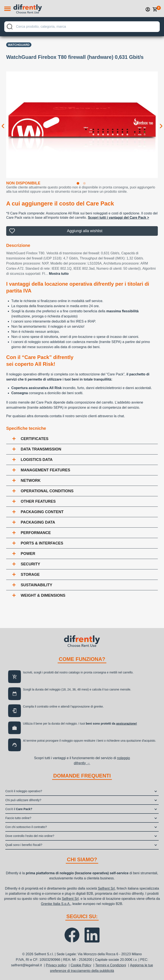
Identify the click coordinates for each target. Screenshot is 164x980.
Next (161, 122)
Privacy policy (56, 965)
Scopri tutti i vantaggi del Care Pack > (118, 218)
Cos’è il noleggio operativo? (24, 791)
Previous (3, 122)
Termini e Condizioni (111, 965)
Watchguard (19, 45)
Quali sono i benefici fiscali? (24, 845)
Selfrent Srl (106, 888)
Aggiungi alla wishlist (85, 231)
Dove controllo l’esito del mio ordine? (30, 836)
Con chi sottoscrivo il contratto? (26, 827)
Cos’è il (19, 809)
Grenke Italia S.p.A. (56, 904)
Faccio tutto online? (18, 818)
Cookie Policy (81, 965)
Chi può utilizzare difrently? (23, 800)
